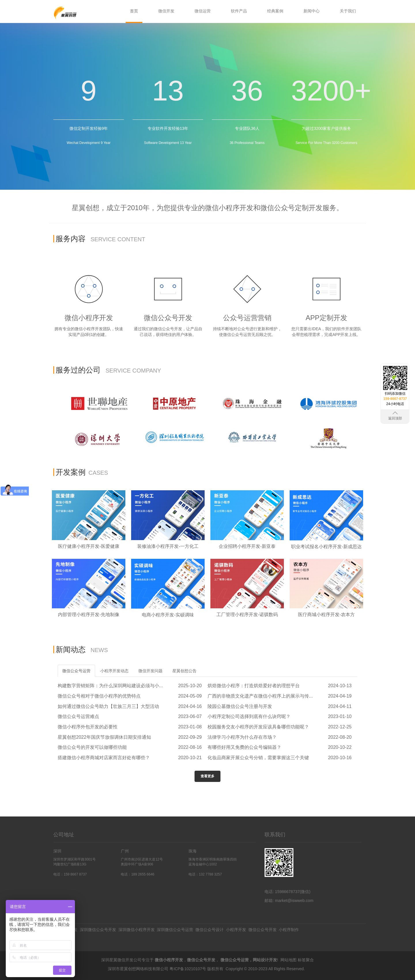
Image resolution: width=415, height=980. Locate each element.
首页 (134, 11)
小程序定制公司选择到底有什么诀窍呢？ (249, 716)
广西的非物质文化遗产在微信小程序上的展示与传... (260, 696)
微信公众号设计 (210, 930)
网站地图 (288, 960)
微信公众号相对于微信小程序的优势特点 (99, 696)
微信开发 (166, 11)
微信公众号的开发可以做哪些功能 (92, 747)
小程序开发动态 (114, 671)
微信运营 (203, 11)
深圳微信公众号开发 (98, 930)
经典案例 (275, 11)
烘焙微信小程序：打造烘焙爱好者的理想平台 (254, 686)
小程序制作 (289, 930)
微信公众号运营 (76, 671)
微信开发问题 (150, 671)
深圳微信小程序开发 (137, 930)
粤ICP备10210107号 (188, 968)
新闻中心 (312, 11)
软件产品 (239, 11)
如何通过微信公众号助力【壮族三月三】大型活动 (108, 706)
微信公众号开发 (263, 930)
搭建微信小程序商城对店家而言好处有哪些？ (104, 758)
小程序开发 (236, 930)
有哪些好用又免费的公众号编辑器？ (244, 747)
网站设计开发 (265, 960)
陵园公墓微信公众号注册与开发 (240, 706)
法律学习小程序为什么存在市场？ (242, 737)
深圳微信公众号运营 (175, 930)
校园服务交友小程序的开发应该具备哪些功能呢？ (258, 727)
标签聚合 (306, 960)
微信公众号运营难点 (78, 716)
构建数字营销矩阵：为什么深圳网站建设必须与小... (110, 686)
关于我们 (348, 11)
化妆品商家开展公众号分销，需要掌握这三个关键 (258, 758)
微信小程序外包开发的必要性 (88, 727)
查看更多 (207, 776)
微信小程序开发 (169, 960)
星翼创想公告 (184, 671)
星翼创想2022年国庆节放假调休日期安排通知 (104, 737)
